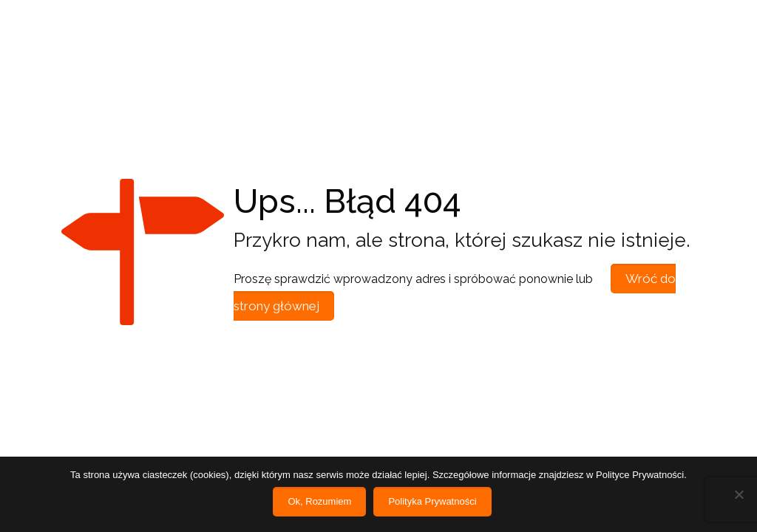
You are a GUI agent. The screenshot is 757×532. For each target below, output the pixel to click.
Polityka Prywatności (432, 501)
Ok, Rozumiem (319, 501)
